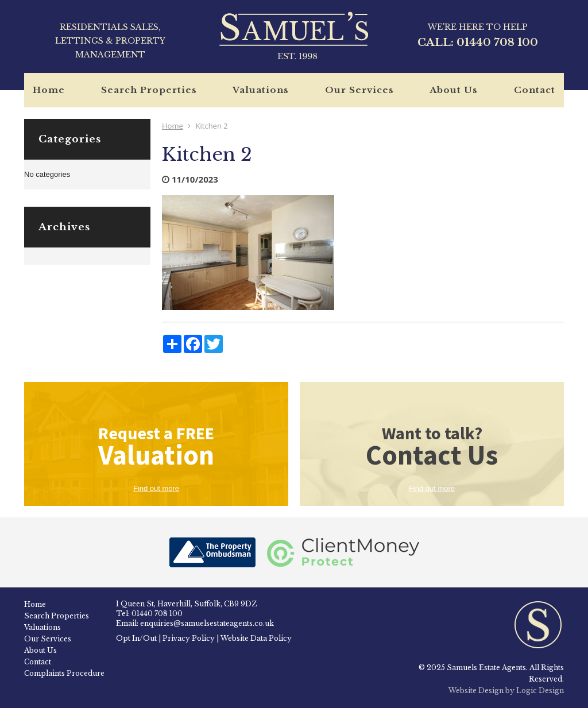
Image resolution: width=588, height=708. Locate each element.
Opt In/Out (136, 638)
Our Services (359, 90)
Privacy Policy (189, 638)
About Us (454, 90)
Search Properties (149, 90)
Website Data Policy (256, 638)
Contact (535, 90)
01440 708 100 (497, 42)
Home (49, 90)
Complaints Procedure (64, 673)
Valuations (261, 90)
